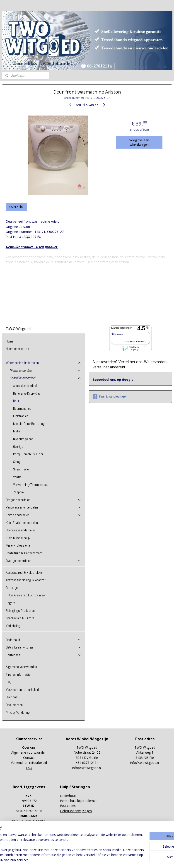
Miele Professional (18, 545)
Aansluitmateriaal (25, 386)
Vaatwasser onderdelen (44, 507)
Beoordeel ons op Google (113, 380)
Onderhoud (44, 640)
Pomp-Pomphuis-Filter (28, 454)
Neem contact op (17, 349)
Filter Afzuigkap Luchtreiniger (26, 595)
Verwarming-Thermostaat (31, 485)
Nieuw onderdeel (45, 370)
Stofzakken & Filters (20, 618)
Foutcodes (44, 655)
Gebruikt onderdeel (45, 378)
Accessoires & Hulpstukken (25, 573)
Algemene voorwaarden (21, 667)
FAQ (8, 682)
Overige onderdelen (44, 561)
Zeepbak (19, 492)
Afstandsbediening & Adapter (26, 580)
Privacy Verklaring (18, 712)
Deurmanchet (22, 409)
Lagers (11, 603)
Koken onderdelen (44, 515)
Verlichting (13, 626)
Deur (16, 401)
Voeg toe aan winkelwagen (139, 142)
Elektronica (21, 416)
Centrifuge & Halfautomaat (24, 553)
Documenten (14, 705)
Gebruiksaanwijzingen (44, 647)
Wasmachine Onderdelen (44, 363)
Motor (17, 431)
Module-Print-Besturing (29, 424)
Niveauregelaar (23, 439)
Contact (29, 758)
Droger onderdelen (44, 500)
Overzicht (16, 207)
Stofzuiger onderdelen (21, 530)
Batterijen (13, 588)
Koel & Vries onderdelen (22, 523)
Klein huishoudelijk (18, 538)
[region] (57, 842)
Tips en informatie (18, 674)
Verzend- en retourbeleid (22, 690)
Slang (17, 462)
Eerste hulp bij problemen (79, 801)
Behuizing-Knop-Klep (27, 393)
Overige (18, 447)
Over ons (12, 697)
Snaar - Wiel (21, 469)
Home (10, 341)
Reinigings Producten (20, 611)
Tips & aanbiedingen (110, 397)
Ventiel (18, 477)
